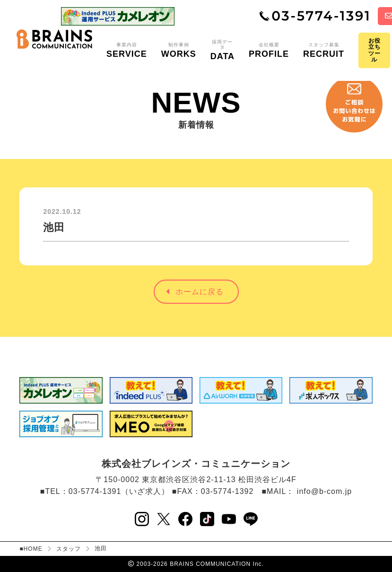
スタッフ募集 (324, 51)
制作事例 (179, 51)
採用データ (222, 50)
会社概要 (269, 51)
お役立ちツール (375, 50)
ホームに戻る (195, 292)
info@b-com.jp (324, 491)
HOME (33, 549)
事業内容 (127, 51)
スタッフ (69, 549)
